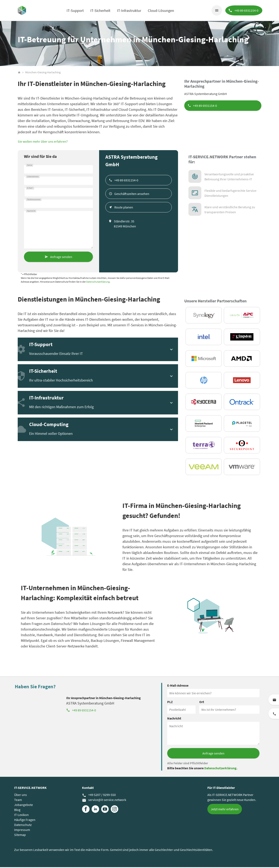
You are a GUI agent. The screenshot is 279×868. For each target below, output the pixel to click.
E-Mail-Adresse (178, 686)
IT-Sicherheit (100, 11)
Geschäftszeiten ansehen (132, 195)
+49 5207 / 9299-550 (99, 796)
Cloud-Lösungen (161, 11)
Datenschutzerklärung (98, 282)
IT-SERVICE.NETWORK (30, 788)
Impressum (22, 831)
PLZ (170, 703)
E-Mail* (30, 189)
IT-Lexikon (21, 816)
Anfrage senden (61, 258)
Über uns (21, 796)
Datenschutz (23, 826)
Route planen (124, 208)
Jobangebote (24, 806)
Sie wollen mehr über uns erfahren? (43, 142)
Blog (17, 811)
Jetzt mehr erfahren (225, 810)
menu (216, 10)
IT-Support (75, 11)
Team (18, 801)
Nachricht (31, 212)
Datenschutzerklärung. (221, 769)
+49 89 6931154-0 (205, 106)
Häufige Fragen (25, 821)
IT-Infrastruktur (129, 11)
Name (30, 166)
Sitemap (20, 836)
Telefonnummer (34, 200)
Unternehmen (33, 177)
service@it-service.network (104, 801)
